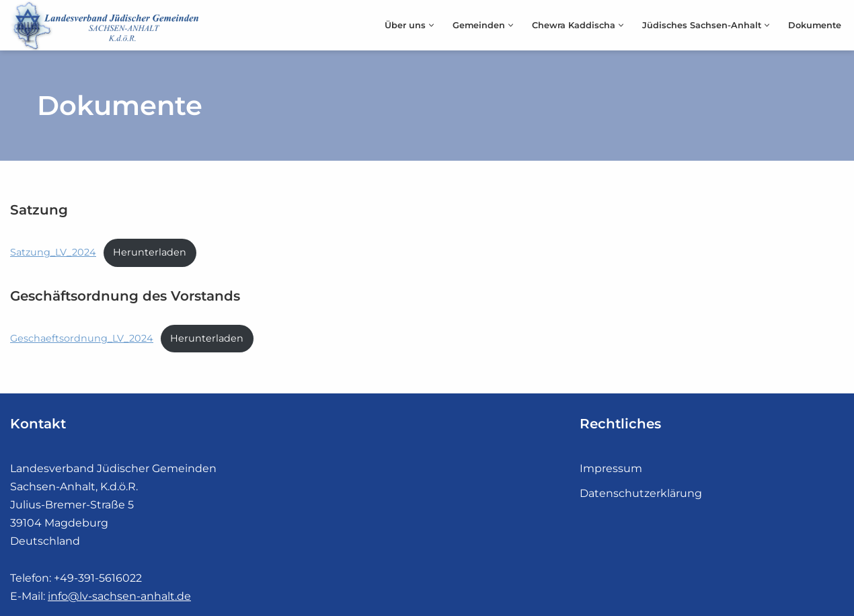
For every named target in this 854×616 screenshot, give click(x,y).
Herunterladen (150, 252)
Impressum (611, 468)
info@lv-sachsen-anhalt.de (119, 596)
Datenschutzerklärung (641, 493)
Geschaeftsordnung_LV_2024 (82, 338)
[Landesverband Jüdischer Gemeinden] (108, 25)
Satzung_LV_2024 (53, 252)
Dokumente (815, 25)
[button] (431, 25)
